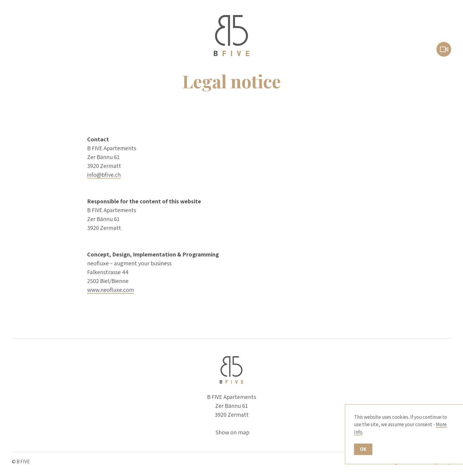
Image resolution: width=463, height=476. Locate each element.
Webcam (444, 49)
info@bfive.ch (104, 175)
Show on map (232, 432)
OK (363, 449)
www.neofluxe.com (111, 290)
